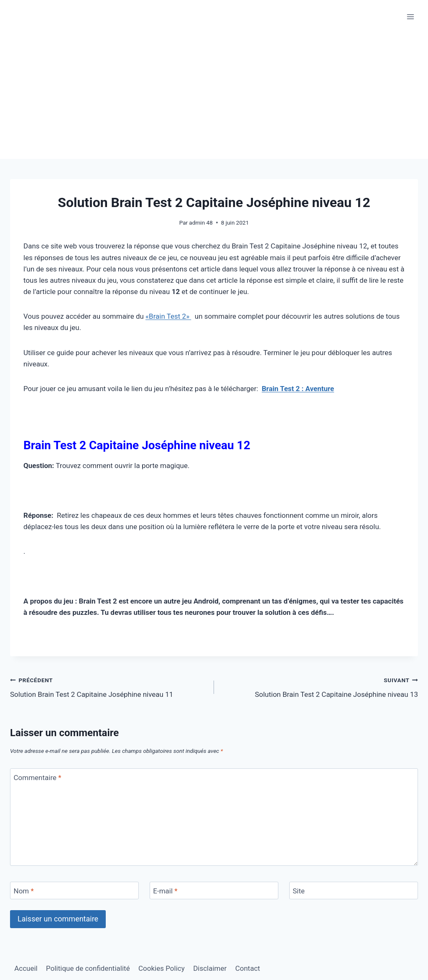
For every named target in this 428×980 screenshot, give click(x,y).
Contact (248, 968)
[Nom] (74, 891)
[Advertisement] (214, 96)
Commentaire (38, 778)
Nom (24, 891)
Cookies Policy (162, 968)
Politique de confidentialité (88, 968)
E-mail (165, 891)
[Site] (354, 891)
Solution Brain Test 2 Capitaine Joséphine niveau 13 (320, 687)
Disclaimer (210, 968)
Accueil (26, 968)
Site (299, 891)
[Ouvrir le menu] (410, 17)
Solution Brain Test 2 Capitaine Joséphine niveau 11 (108, 687)
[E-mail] (214, 891)
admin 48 (201, 223)
